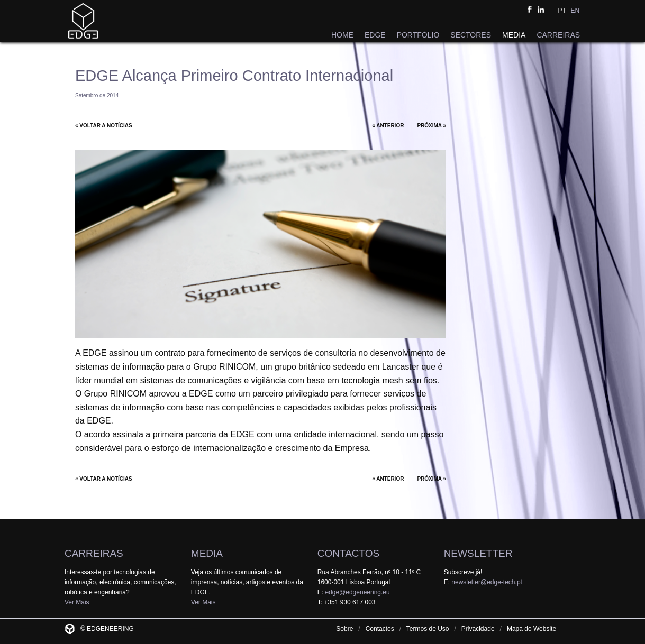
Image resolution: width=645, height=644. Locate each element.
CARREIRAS (558, 35)
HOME (342, 35)
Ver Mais (77, 602)
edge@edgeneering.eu (357, 592)
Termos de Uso (428, 629)
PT (562, 11)
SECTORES (471, 35)
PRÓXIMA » (431, 126)
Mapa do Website (532, 629)
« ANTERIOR (388, 126)
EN (575, 11)
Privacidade (478, 629)
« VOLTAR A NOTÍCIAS (104, 126)
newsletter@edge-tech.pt (487, 582)
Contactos (380, 629)
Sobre (344, 629)
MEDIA (514, 35)
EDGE (375, 35)
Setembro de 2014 (97, 95)
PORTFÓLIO (418, 35)
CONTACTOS (349, 553)
